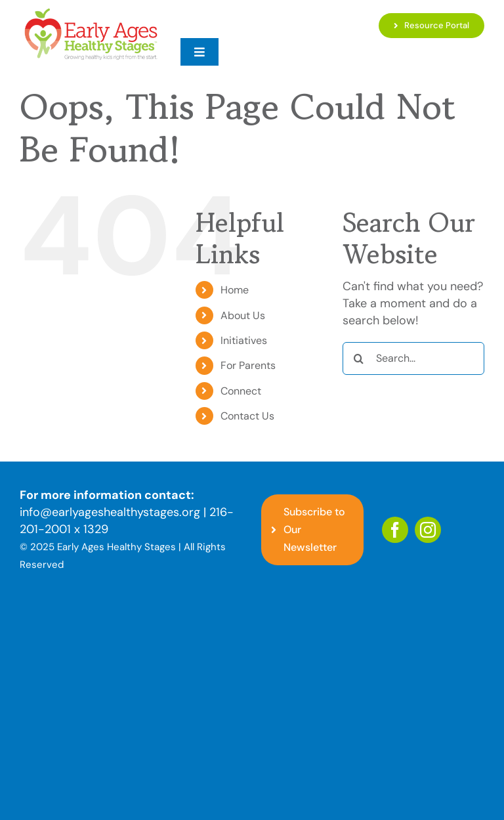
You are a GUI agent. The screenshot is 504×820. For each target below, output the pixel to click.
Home (235, 290)
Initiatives (244, 340)
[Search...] (413, 358)
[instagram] (428, 530)
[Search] (359, 358)
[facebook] (395, 530)
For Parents (248, 365)
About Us (243, 315)
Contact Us (247, 416)
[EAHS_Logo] (91, 12)
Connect (241, 391)
